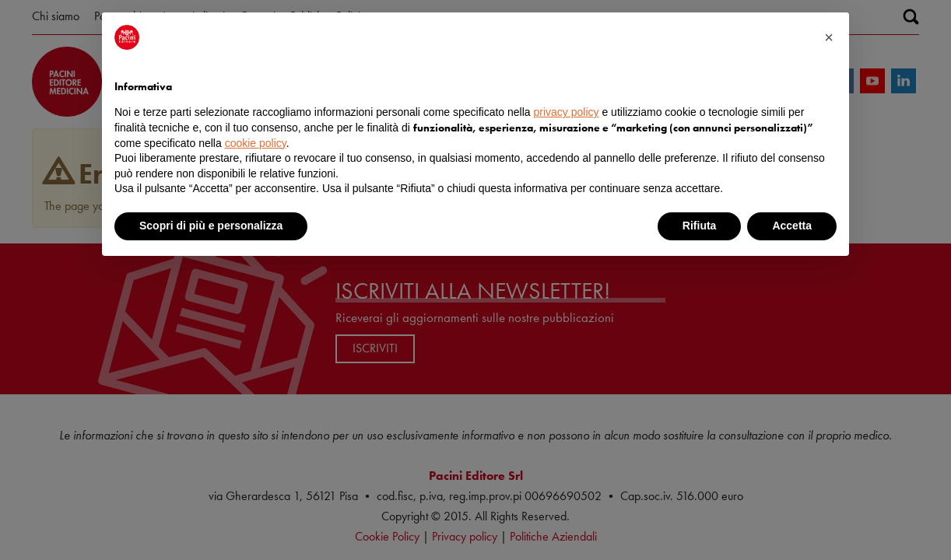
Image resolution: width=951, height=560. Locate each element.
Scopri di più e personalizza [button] (211, 226)
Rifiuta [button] (700, 226)
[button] (829, 37)
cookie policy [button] (256, 143)
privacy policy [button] (567, 112)
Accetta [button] (792, 226)
